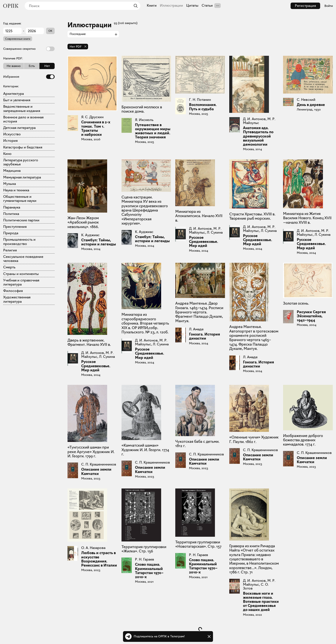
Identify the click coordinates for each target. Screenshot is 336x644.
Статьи (207, 6)
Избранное (29, 77)
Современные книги (18, 39)
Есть (32, 66)
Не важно (14, 66)
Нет (47, 66)
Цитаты (192, 6)
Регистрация (305, 6)
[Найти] (135, 6)
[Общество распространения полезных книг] (11, 6)
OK (50, 31)
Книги (152, 6)
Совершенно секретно (29, 49)
